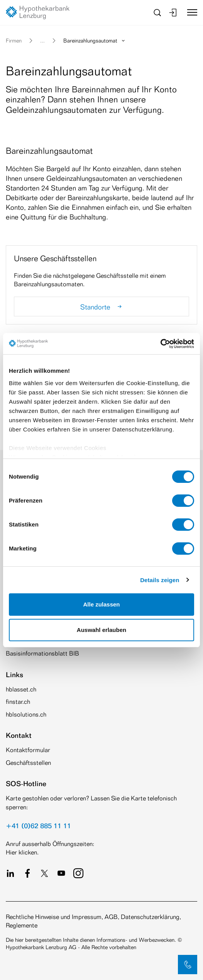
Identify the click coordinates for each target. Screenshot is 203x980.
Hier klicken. (22, 852)
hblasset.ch (21, 689)
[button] (188, 965)
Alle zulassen (101, 604)
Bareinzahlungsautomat (95, 40)
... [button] (42, 40)
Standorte (102, 307)
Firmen (14, 40)
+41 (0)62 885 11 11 (38, 825)
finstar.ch (18, 702)
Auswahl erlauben (101, 630)
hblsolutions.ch (26, 714)
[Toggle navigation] (189, 12)
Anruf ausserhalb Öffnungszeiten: (50, 844)
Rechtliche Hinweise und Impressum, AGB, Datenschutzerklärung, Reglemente (93, 921)
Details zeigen (160, 580)
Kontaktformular (28, 750)
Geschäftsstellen (28, 763)
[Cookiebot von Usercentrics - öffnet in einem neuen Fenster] (160, 344)
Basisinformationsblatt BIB (42, 653)
